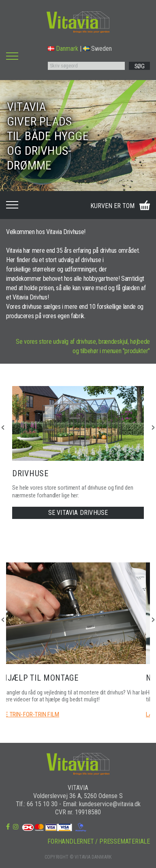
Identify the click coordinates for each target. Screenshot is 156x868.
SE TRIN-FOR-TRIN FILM (31, 714)
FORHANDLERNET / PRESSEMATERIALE (99, 841)
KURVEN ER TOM (112, 206)
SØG (140, 66)
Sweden (97, 49)
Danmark (63, 49)
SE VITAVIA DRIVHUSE (78, 513)
